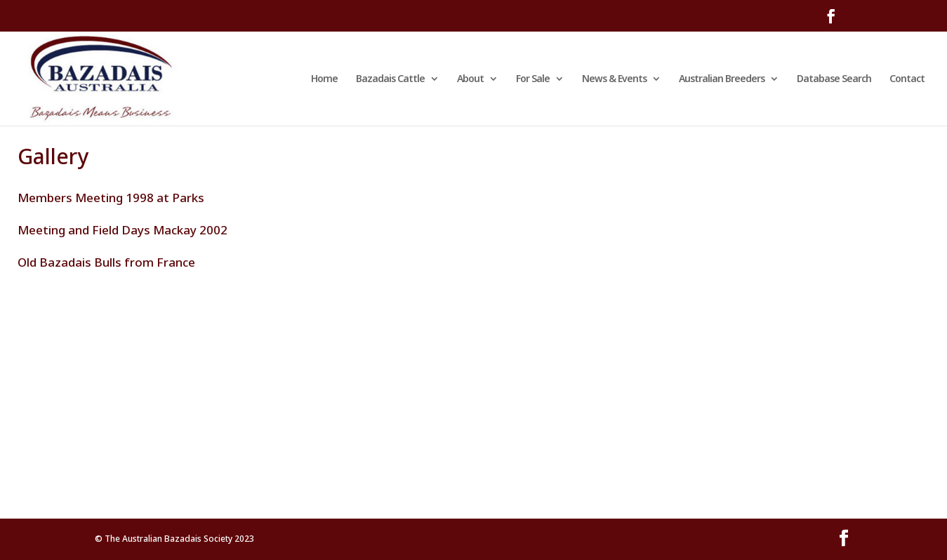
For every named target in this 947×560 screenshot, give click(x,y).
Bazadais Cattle (390, 79)
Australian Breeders (722, 79)
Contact (907, 79)
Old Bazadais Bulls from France (106, 262)
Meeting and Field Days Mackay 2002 (122, 230)
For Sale (533, 79)
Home (324, 79)
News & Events (614, 79)
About (470, 79)
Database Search (834, 79)
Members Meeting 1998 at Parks (111, 198)
